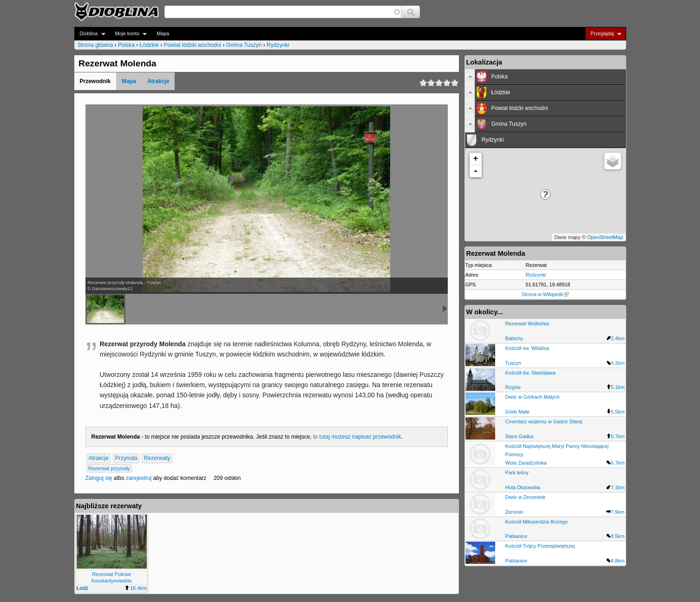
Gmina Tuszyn (244, 45)
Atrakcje (158, 81)
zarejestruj (139, 478)
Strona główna (95, 45)
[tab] (545, 77)
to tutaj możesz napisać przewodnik (357, 437)
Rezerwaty (157, 458)
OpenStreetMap (605, 237)
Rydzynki (278, 45)
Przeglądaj (603, 34)
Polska (126, 45)
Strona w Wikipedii (545, 294)
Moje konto (128, 34)
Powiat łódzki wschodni (193, 45)
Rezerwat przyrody (109, 468)
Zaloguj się (99, 478)
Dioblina (90, 34)
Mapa (163, 33)
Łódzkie (149, 45)
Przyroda (126, 458)
